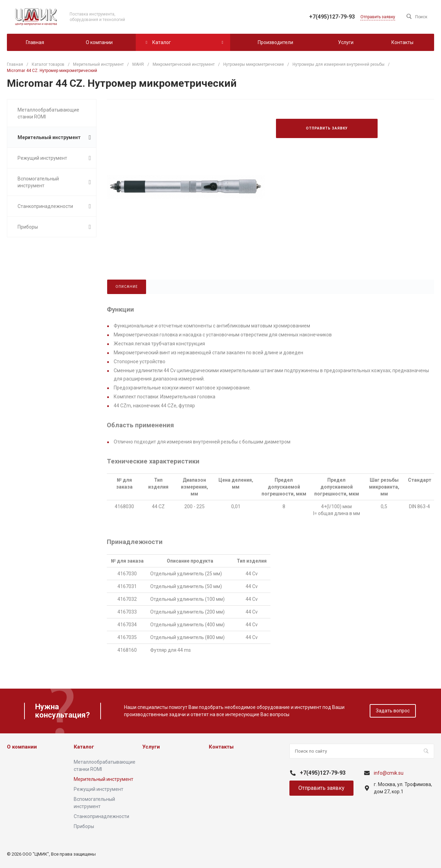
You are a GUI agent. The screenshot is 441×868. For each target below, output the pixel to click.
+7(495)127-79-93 (332, 17)
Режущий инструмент (54, 158)
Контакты (221, 747)
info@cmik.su (389, 773)
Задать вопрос (393, 711)
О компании (22, 747)
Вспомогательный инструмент (54, 182)
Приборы (54, 227)
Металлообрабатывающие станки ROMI (48, 113)
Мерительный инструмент (54, 137)
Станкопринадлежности (54, 206)
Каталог (84, 747)
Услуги (151, 747)
